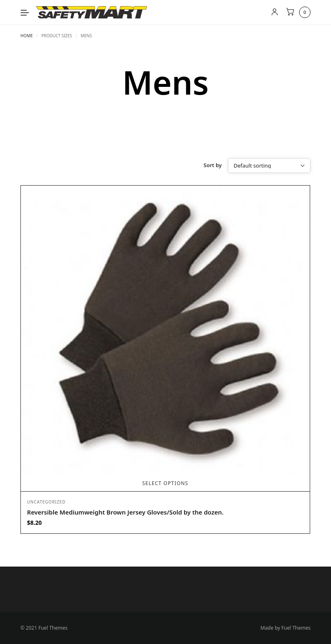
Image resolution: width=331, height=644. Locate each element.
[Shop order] (269, 166)
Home (27, 36)
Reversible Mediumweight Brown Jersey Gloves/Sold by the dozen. (125, 512)
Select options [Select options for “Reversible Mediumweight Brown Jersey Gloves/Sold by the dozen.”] (165, 483)
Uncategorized (46, 502)
